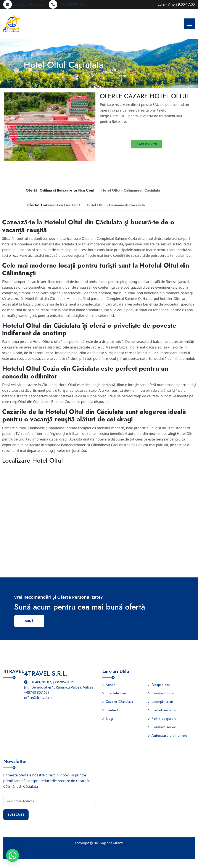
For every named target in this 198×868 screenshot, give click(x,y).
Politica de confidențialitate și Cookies (51, 848)
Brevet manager (163, 710)
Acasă (109, 685)
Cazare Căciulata (118, 702)
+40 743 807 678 (72, 4)
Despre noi (159, 685)
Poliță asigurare (163, 719)
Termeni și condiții (54, 853)
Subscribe (16, 815)
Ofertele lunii (115, 693)
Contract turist (161, 693)
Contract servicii (163, 727)
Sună (29, 621)
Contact (110, 710)
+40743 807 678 (37, 692)
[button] (9, 127)
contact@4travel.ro (29, 4)
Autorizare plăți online (168, 736)
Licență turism (161, 702)
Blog (108, 719)
